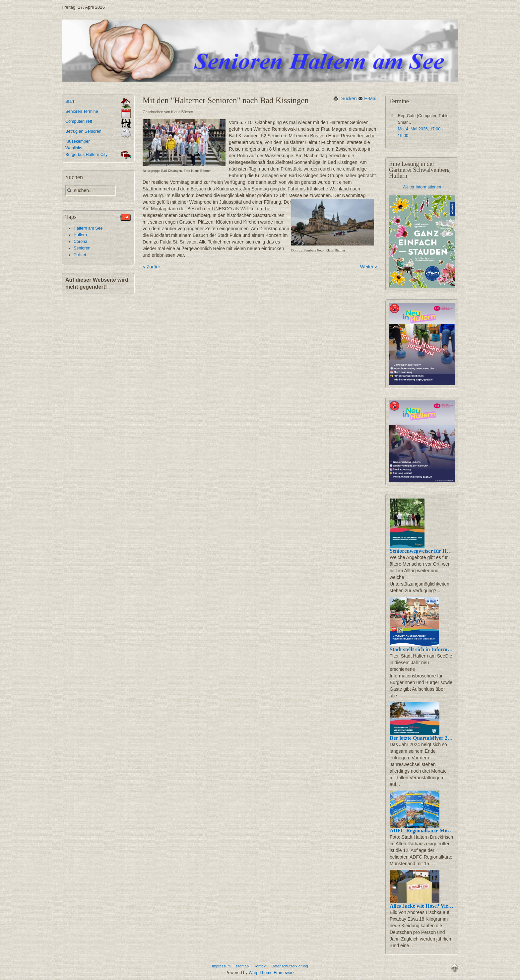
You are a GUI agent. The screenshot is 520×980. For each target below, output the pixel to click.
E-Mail (368, 99)
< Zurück (152, 267)
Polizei (80, 255)
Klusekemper (78, 141)
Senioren (82, 248)
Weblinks (74, 148)
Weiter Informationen (422, 187)
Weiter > (369, 267)
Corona (80, 242)
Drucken (345, 99)
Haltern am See (88, 228)
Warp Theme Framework (272, 973)
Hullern (80, 235)
